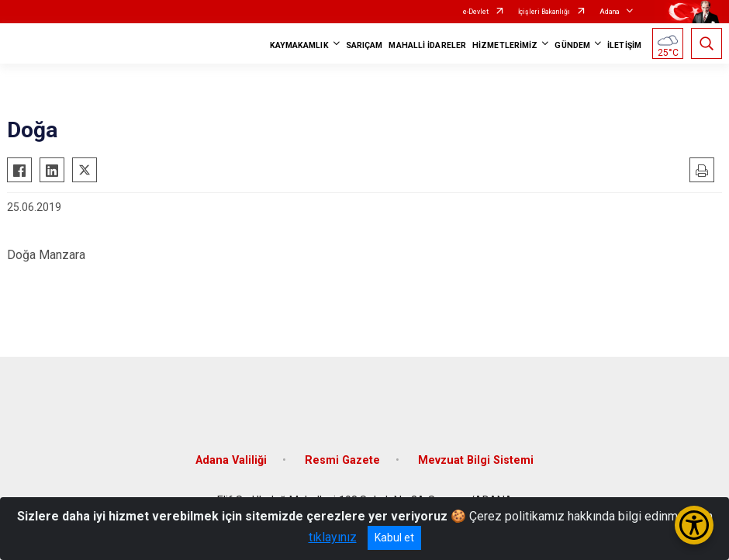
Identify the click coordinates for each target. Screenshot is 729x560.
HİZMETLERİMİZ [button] (505, 45)
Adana (610, 12)
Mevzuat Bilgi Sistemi (476, 460)
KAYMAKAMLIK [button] (299, 45)
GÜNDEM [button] (572, 45)
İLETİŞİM (624, 45)
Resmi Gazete (342, 460)
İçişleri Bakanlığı (544, 12)
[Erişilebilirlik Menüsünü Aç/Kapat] (694, 525)
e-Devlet (476, 12)
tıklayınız (333, 537)
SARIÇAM (364, 45)
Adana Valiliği (231, 460)
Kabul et (394, 538)
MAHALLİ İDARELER (427, 45)
